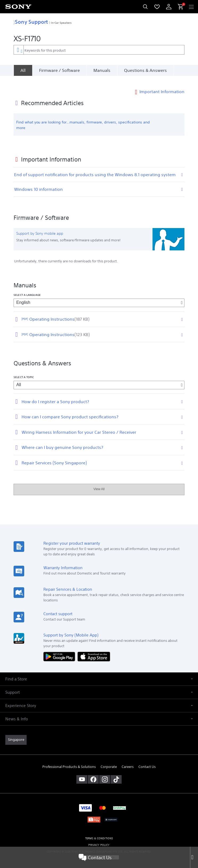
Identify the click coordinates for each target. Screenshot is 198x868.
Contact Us (95, 857)
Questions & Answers (145, 70)
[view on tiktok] (116, 771)
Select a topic (24, 369)
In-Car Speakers (61, 23)
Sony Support (31, 22)
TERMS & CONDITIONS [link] (99, 830)
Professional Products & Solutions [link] (69, 759)
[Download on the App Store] (94, 648)
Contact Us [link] (147, 759)
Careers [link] (128, 759)
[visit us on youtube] (82, 771)
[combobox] (99, 50)
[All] (23, 70)
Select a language (27, 287)
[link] (16, 732)
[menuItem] (157, 7)
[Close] (194, 857)
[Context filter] (18, 50)
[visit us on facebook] (93, 771)
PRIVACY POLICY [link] (99, 837)
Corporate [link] (109, 759)
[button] (99, 671)
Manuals (102, 70)
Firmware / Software (59, 70)
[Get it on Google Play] (60, 648)
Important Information (162, 84)
